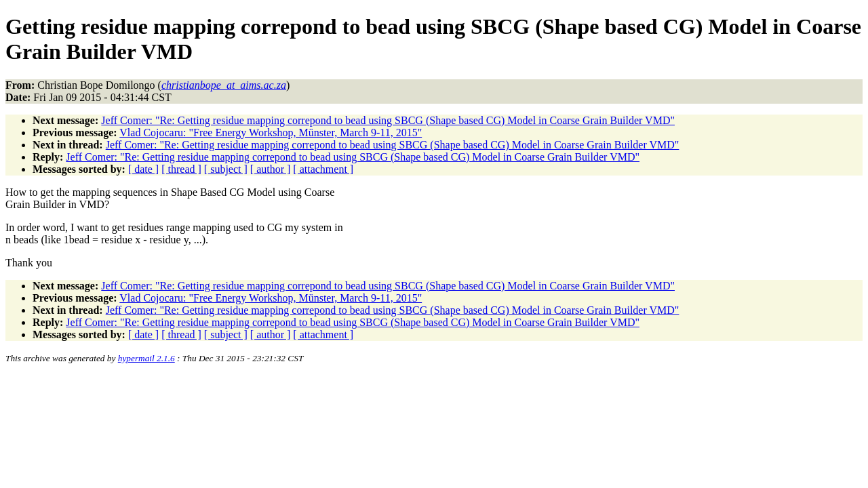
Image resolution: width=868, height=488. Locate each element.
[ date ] (143, 169)
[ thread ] (181, 169)
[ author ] (271, 169)
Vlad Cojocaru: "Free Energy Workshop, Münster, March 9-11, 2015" (271, 133)
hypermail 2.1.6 (146, 358)
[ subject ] (226, 169)
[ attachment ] (323, 169)
